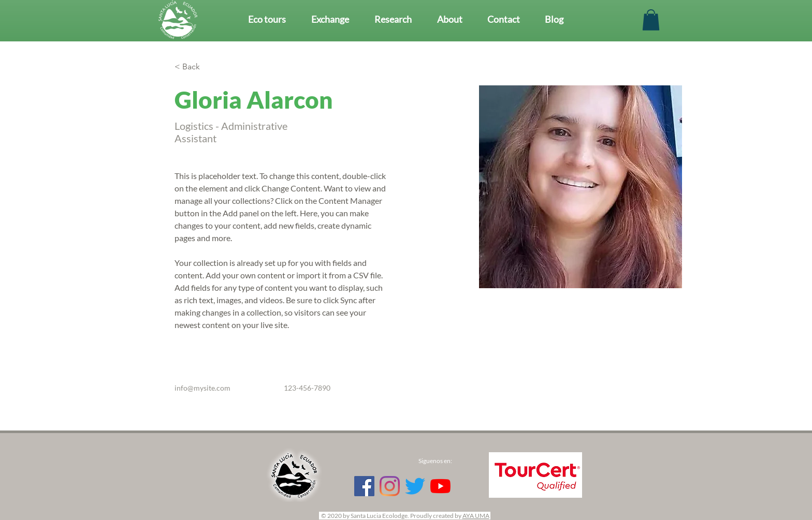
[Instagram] (390, 486)
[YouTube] (440, 486)
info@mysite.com (202, 388)
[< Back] (195, 67)
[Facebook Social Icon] (364, 486)
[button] (651, 20)
